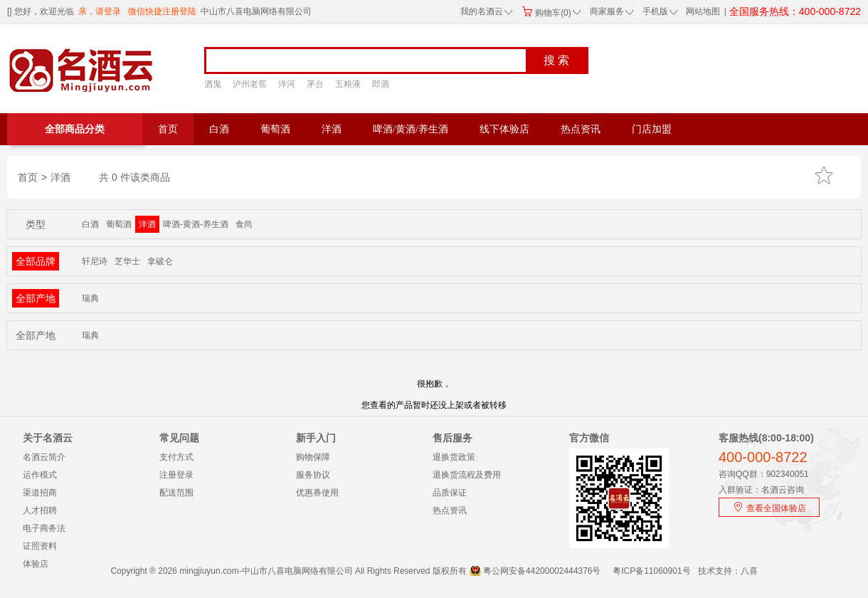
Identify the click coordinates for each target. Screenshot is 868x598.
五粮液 (348, 84)
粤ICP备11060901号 (651, 571)
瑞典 (90, 298)
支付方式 (176, 457)
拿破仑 (160, 261)
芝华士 (127, 261)
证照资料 (40, 546)
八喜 (749, 571)
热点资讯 (581, 129)
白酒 (219, 129)
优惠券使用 (317, 493)
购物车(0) (551, 13)
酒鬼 (213, 84)
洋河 (287, 84)
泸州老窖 (250, 84)
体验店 (36, 564)
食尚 (244, 224)
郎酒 (381, 84)
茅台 (315, 84)
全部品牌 (36, 261)
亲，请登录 (100, 11)
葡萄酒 (275, 129)
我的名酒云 (487, 11)
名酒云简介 (44, 457)
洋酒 (332, 129)
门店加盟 (652, 129)
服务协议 (313, 475)
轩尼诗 (95, 261)
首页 (168, 129)
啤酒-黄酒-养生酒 (196, 224)
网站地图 (703, 11)
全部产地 (36, 298)
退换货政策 (454, 457)
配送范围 (176, 493)
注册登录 (176, 475)
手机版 (659, 11)
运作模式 (40, 475)
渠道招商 (40, 493)
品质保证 (450, 493)
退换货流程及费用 (467, 475)
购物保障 (313, 457)
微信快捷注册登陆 (162, 11)
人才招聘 (40, 510)
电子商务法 (44, 528)
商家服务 (612, 11)
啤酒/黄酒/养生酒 (411, 129)
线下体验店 (504, 129)
